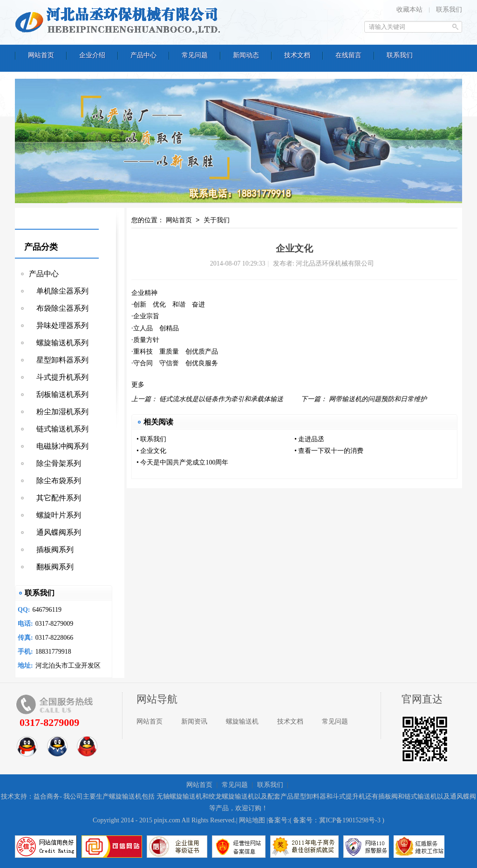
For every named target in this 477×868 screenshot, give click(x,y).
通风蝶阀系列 (55, 532)
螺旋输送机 (242, 721)
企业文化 (153, 451)
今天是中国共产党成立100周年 (184, 462)
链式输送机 (421, 796)
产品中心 (44, 274)
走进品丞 (311, 439)
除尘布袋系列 (55, 481)
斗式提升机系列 (59, 377)
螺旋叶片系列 (55, 515)
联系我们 (449, 10)
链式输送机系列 (59, 429)
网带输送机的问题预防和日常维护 (378, 399)
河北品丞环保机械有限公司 (120, 21)
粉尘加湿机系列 (59, 412)
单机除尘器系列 (59, 291)
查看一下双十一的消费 (331, 451)
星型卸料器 (310, 796)
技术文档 (290, 721)
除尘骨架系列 (55, 463)
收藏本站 (409, 10)
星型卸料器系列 (59, 360)
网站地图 (252, 820)
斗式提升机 (349, 796)
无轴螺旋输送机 (179, 796)
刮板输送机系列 (59, 394)
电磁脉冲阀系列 (59, 446)
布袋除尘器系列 (59, 308)
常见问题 (335, 721)
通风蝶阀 (463, 796)
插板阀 (388, 796)
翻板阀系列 (51, 567)
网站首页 (179, 221)
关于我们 (217, 221)
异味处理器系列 (59, 325)
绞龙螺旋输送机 (232, 796)
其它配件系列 (55, 498)
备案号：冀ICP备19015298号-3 (337, 820)
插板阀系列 (51, 550)
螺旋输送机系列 (59, 343)
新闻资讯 (194, 721)
